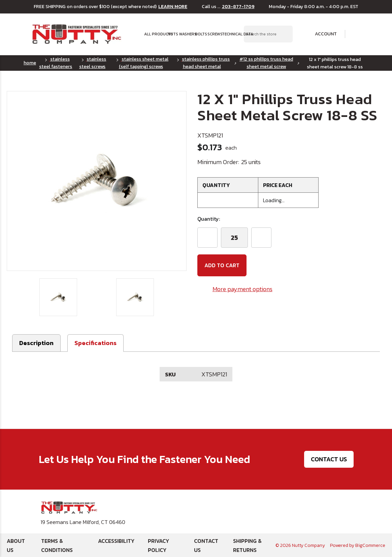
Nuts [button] (171, 34)
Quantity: (209, 219)
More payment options (242, 289)
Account (321, 34)
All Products (154, 34)
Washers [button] (185, 34)
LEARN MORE (173, 7)
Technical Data (233, 34)
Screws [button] (213, 34)
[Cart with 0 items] (356, 34)
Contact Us (329, 459)
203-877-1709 (238, 7)
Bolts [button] (199, 34)
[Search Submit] (284, 34)
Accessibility (116, 541)
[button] (95, 343)
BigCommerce (370, 545)
